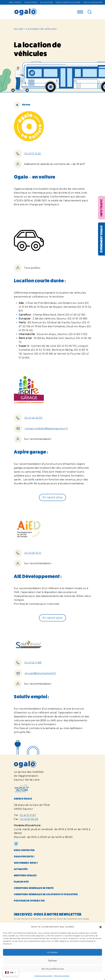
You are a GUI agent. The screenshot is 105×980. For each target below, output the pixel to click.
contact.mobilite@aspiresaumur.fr (46, 429)
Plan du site (21, 882)
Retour (22, 105)
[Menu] (80, 11)
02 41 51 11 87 (28, 815)
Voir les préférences (53, 969)
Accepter (52, 952)
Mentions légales (62, 976)
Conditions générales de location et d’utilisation (46, 894)
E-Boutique (31, 2)
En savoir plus (52, 497)
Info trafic (15, 2)
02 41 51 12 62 (33, 154)
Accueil (19, 29)
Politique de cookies (43, 976)
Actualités (21, 869)
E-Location (47, 2)
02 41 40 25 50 (33, 418)
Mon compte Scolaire (68, 2)
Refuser (53, 961)
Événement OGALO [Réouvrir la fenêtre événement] (101, 239)
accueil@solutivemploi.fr (40, 673)
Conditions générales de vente (34, 888)
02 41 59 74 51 (33, 553)
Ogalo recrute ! (24, 856)
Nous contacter (93, 2)
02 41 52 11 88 (33, 663)
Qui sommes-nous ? (26, 863)
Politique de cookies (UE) (29, 901)
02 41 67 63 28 (29, 819)
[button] (101, 927)
